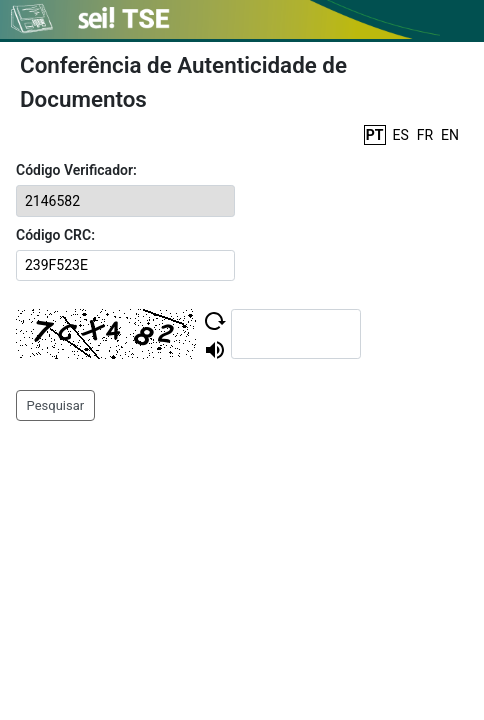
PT (375, 135)
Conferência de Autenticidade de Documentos (183, 82)
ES (401, 135)
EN (450, 135)
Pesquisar (56, 405)
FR (425, 135)
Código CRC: (55, 235)
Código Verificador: (76, 170)
